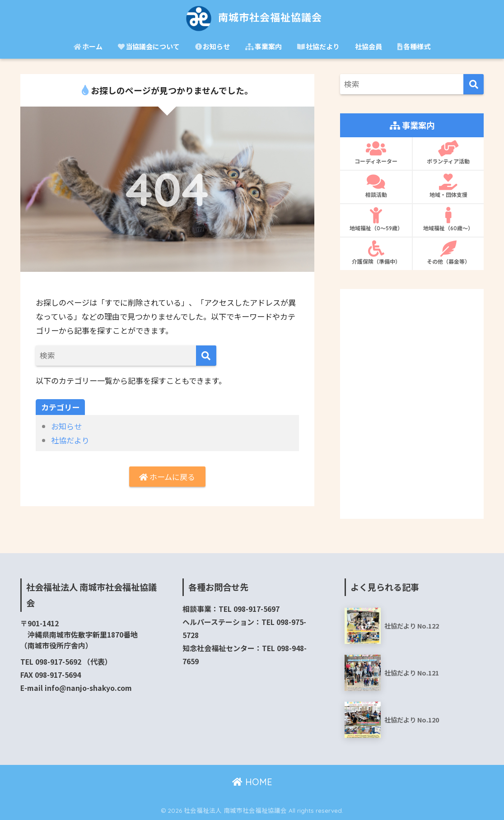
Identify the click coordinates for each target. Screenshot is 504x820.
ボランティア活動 (448, 153)
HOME (252, 782)
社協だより (318, 46)
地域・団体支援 (448, 186)
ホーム (88, 46)
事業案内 (264, 46)
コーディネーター (376, 153)
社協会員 (369, 46)
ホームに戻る (167, 477)
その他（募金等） (448, 253)
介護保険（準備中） (376, 253)
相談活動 (376, 186)
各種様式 (414, 46)
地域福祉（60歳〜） (448, 219)
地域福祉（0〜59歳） (376, 219)
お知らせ (212, 46)
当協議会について (149, 46)
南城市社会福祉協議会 (252, 17)
